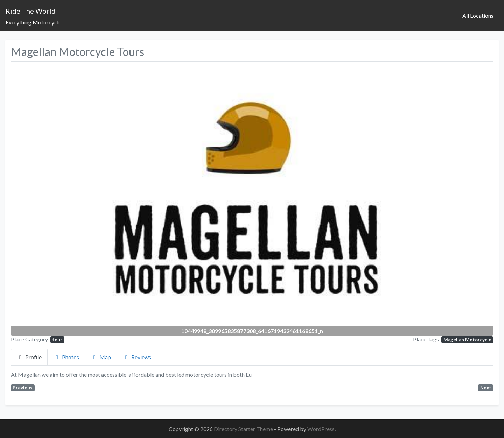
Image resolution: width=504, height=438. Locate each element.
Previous (23, 388)
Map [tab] (101, 357)
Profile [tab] (29, 357)
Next (486, 388)
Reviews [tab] (137, 357)
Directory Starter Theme (244, 429)
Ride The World (31, 11)
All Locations (478, 16)
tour (57, 340)
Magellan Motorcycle (467, 340)
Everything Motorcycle (33, 22)
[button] (47, 200)
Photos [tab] (66, 357)
